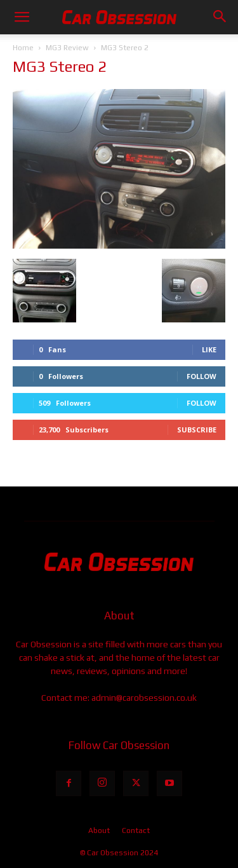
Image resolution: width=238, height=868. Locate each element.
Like (209, 349)
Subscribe (197, 430)
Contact (136, 830)
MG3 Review (67, 48)
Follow (202, 376)
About (99, 830)
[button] (22, 17)
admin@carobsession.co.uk (144, 698)
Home (23, 48)
